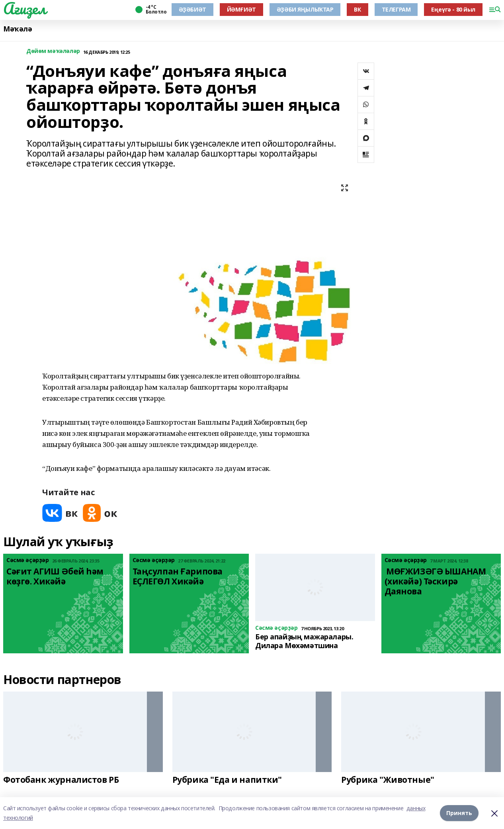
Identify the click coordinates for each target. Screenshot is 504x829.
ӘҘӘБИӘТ (192, 9)
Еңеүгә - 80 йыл (453, 9)
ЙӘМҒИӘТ (241, 9)
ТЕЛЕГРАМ (396, 9)
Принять (459, 813)
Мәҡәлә (18, 29)
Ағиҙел (24, 8)
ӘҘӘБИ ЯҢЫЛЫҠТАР (305, 9)
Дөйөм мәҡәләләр (53, 51)
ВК (357, 9)
